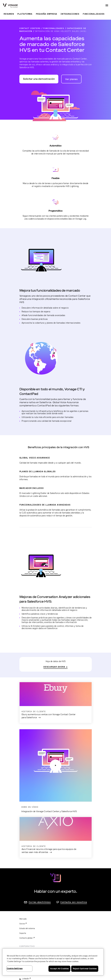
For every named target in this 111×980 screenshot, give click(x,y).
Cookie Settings (26, 948)
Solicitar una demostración (39, 79)
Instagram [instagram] (26, 921)
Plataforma (25, 14)
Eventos (23, 884)
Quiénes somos (26, 879)
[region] (53, 962)
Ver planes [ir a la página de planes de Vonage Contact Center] (71, 79)
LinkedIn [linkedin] (26, 906)
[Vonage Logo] (10, 6)
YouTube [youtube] (26, 916)
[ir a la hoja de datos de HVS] (55, 667)
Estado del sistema (27, 856)
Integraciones (70, 14)
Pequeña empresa (47, 14)
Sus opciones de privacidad (31, 943)
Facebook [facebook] (26, 902)
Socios (22, 851)
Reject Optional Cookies (85, 969)
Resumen (9, 14)
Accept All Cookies (59, 969)
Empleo (22, 888)
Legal (22, 934)
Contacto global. (26, 866)
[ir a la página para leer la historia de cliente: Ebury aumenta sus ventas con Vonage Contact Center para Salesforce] (56, 703)
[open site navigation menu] (107, 5)
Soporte (23, 861)
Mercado (23, 847)
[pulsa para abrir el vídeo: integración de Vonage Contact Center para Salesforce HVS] (56, 729)
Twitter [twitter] (25, 911)
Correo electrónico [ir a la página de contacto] (40, 830)
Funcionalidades (94, 14)
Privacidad (24, 939)
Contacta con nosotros (74, 830)
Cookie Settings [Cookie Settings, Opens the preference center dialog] (15, 968)
